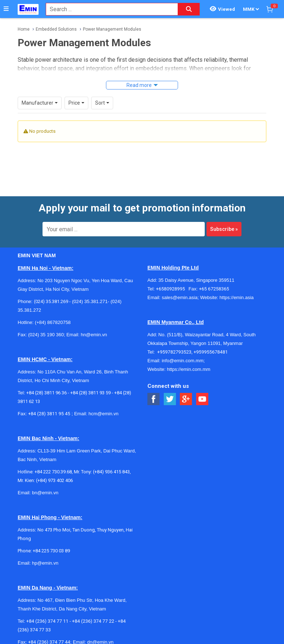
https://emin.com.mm (189, 369)
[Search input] (108, 9)
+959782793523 (174, 352)
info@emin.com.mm (183, 361)
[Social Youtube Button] (202, 399)
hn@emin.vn (94, 335)
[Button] (6, 9)
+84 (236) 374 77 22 (93, 621)
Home (24, 29)
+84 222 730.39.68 (53, 472)
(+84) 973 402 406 (54, 480)
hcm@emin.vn (103, 414)
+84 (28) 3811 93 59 (90, 393)
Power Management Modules (112, 29)
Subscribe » (224, 229)
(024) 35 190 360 (46, 335)
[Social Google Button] (186, 399)
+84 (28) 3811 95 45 (49, 414)
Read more (139, 85)
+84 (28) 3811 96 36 (46, 393)
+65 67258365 (214, 289)
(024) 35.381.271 (90, 301)
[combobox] (108, 9)
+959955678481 (211, 352)
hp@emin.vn (45, 563)
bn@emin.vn (45, 493)
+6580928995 (172, 289)
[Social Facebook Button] (154, 399)
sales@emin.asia (180, 297)
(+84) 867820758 (53, 322)
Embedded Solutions (56, 29)
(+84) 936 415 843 (111, 472)
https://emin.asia (237, 297)
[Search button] (189, 9)
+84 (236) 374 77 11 (47, 621)
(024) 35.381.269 (51, 301)
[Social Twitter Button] (170, 399)
